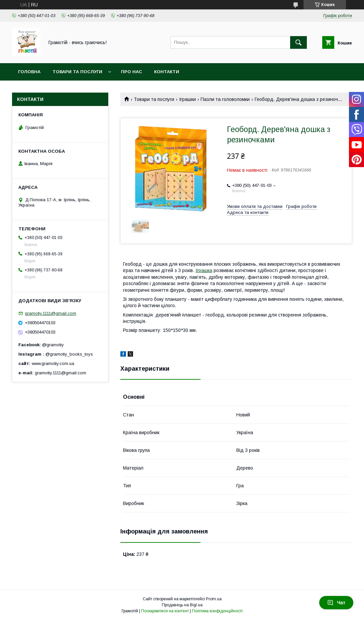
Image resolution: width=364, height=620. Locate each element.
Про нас (132, 72)
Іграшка (204, 270)
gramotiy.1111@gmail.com (50, 313)
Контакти (167, 72)
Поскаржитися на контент (165, 611)
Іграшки (188, 99)
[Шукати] (298, 42)
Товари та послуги (77, 72)
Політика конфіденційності (217, 611)
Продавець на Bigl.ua (182, 605)
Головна (29, 72)
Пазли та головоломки (225, 99)
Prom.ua (214, 599)
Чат (336, 603)
